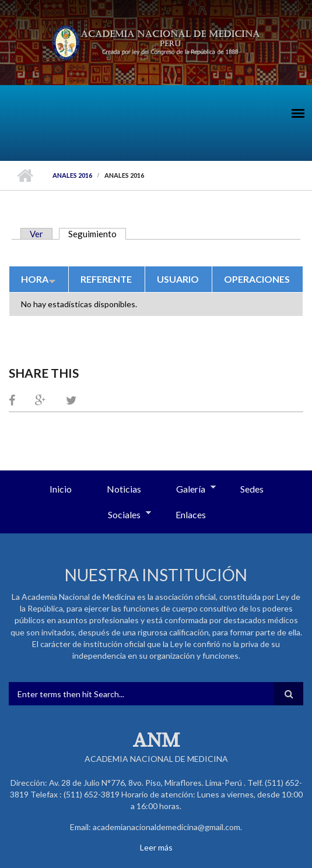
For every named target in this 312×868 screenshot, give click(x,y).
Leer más (156, 847)
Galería (187, 490)
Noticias (124, 489)
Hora (38, 279)
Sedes (252, 489)
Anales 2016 (72, 175)
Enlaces (191, 514)
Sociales (121, 515)
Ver (36, 234)
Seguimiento (97, 234)
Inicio (25, 175)
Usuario (178, 279)
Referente (106, 279)
